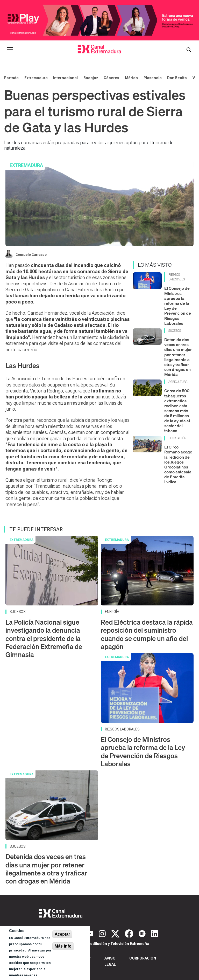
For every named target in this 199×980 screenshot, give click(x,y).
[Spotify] (143, 933)
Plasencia (153, 78)
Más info (63, 946)
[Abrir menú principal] (10, 49)
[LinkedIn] (155, 933)
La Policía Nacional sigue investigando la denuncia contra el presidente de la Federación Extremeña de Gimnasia (44, 638)
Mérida (131, 78)
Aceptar (62, 934)
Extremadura (36, 78)
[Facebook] (130, 933)
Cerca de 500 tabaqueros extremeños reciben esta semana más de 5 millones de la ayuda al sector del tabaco (177, 411)
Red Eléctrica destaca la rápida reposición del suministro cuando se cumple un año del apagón (147, 634)
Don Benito (177, 78)
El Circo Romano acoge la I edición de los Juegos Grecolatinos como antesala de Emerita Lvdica (178, 464)
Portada (11, 78)
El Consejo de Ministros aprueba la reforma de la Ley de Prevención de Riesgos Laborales (178, 306)
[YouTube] (90, 933)
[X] (116, 933)
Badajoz (91, 78)
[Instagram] (103, 933)
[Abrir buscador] (189, 49)
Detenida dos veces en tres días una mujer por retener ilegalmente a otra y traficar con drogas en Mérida (178, 357)
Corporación (143, 958)
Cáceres (111, 78)
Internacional (65, 78)
